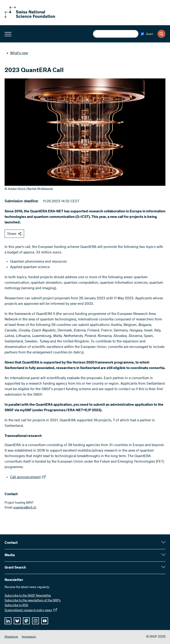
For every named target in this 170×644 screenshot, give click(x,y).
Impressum (29, 637)
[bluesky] (17, 621)
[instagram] (36, 621)
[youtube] (45, 621)
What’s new (17, 53)
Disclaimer (11, 637)
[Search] (161, 34)
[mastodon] (26, 621)
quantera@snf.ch (25, 508)
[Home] (30, 17)
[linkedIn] (8, 621)
